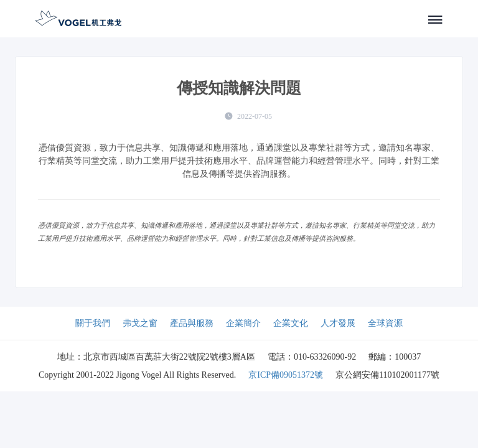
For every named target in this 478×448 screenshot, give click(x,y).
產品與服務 (192, 323)
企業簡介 (243, 323)
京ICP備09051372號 (286, 375)
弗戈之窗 (140, 323)
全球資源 (385, 323)
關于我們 (93, 323)
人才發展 (338, 323)
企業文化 (291, 323)
